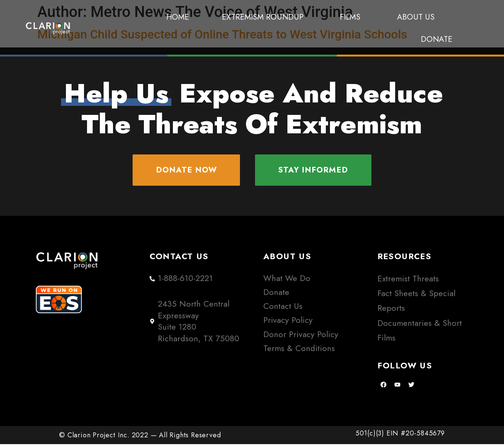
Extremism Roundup (265, 17)
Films (352, 17)
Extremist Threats (408, 280)
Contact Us (283, 308)
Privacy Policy (288, 322)
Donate (437, 39)
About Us (416, 17)
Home (178, 17)
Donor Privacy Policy (301, 336)
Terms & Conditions (299, 350)
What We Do (287, 280)
